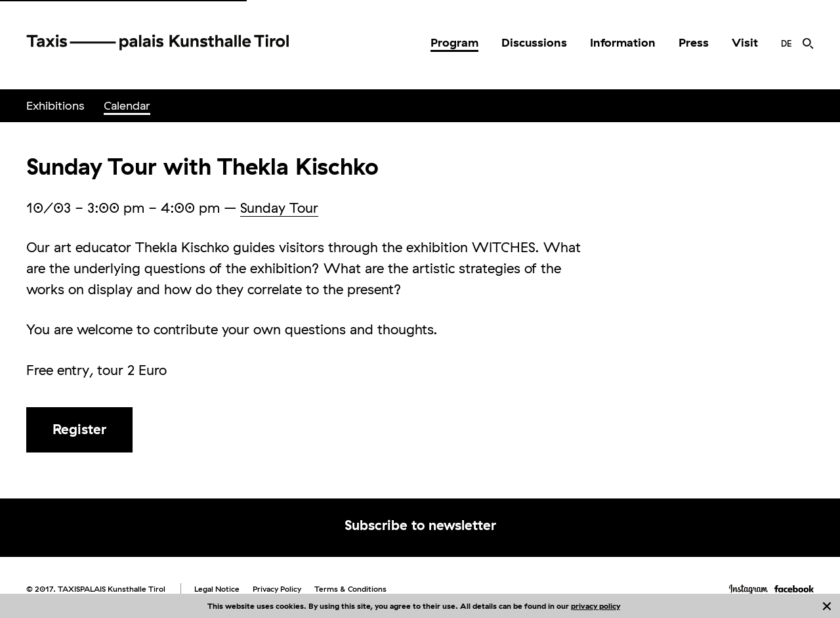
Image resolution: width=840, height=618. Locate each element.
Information (623, 42)
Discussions (534, 42)
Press (694, 42)
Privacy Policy (277, 589)
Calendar (127, 105)
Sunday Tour (279, 208)
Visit (745, 42)
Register (79, 429)
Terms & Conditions (350, 589)
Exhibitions (55, 105)
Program (454, 42)
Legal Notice (217, 589)
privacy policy (596, 606)
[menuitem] (454, 43)
